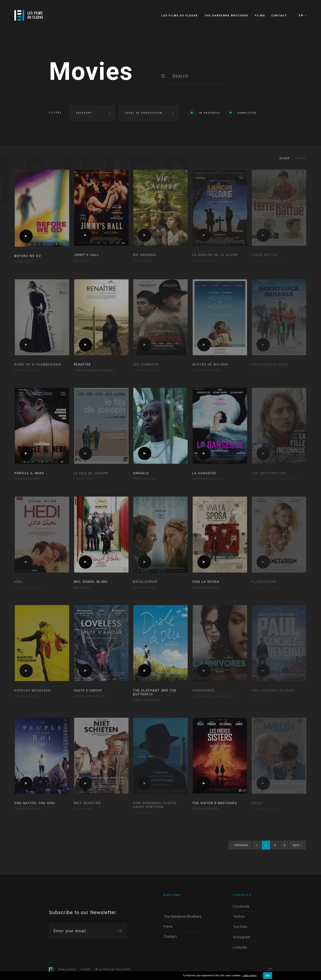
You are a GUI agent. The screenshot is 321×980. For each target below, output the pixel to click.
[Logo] (29, 15)
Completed (241, 113)
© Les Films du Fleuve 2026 (113, 969)
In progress (204, 113)
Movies (91, 72)
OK (268, 976)
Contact (85, 969)
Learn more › (250, 976)
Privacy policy (67, 969)
